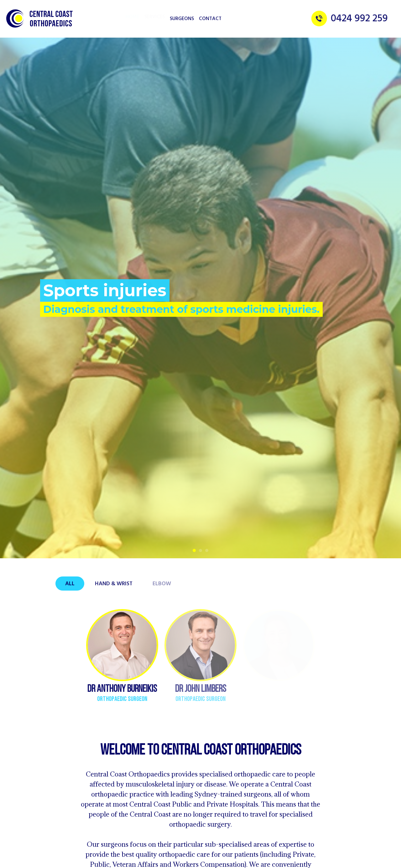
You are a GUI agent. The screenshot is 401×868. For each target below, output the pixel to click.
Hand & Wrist (114, 584)
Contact (210, 19)
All (70, 584)
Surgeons (182, 19)
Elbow (162, 584)
